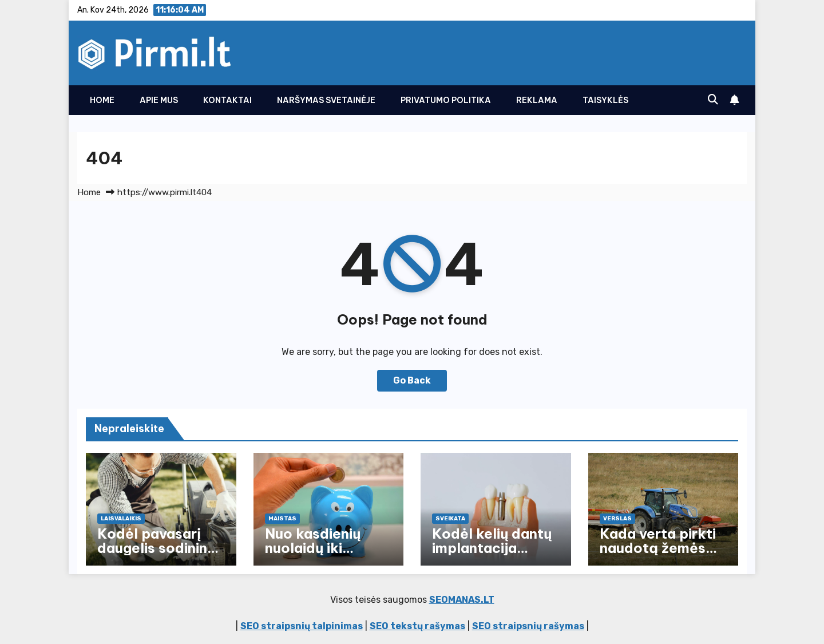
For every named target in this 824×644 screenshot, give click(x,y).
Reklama (537, 100)
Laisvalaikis (121, 519)
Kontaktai (227, 100)
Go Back (412, 380)
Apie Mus (159, 100)
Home (102, 100)
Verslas (617, 519)
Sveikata (450, 519)
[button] (713, 100)
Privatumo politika (446, 100)
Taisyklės (605, 100)
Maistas (282, 519)
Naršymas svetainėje (326, 100)
